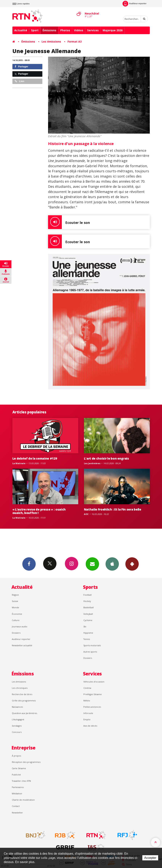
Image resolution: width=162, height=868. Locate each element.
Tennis (87, 639)
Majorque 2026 (113, 30)
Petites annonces (92, 707)
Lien (19, 81)
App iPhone (112, 564)
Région (15, 595)
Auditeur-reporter (134, 4)
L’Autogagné (18, 719)
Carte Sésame (19, 768)
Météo (87, 701)
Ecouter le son (69, 222)
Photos (65, 30)
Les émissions (51, 42)
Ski (85, 626)
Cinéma (87, 688)
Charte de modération (23, 800)
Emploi (87, 719)
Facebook (29, 564)
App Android (132, 564)
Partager (21, 67)
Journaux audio (20, 626)
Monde (15, 607)
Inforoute (88, 713)
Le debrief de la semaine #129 (35, 458)
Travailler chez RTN (21, 781)
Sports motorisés (92, 645)
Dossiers (16, 633)
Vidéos (79, 30)
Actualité (21, 30)
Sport (35, 30)
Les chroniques (20, 688)
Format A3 (75, 42)
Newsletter (17, 813)
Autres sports (90, 652)
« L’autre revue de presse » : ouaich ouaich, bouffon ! (39, 511)
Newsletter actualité (22, 645)
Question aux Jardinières (24, 713)
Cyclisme (88, 620)
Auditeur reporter (21, 639)
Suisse (15, 601)
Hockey (87, 601)
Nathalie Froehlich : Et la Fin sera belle (113, 509)
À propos (16, 756)
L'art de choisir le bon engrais (106, 458)
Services (93, 30)
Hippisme (88, 633)
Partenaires (18, 787)
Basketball (89, 607)
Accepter (150, 858)
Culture (16, 620)
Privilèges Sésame (93, 694)
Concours (17, 732)
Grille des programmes (24, 701)
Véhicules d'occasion (94, 682)
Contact (16, 806)
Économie (17, 614)
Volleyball (88, 614)
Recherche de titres (22, 694)
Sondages (17, 726)
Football (87, 595)
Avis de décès (90, 726)
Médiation (17, 793)
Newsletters (92, 564)
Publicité (16, 775)
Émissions (49, 30)
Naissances (17, 707)
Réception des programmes (26, 762)
